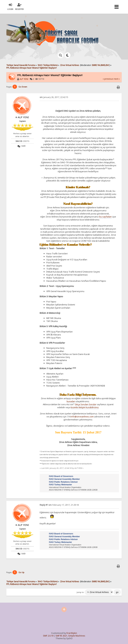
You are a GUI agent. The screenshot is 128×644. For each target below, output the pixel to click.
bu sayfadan (105, 217)
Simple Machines (77, 636)
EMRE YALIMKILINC (101, 65)
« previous (108, 79)
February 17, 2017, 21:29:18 (59, 505)
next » (117, 79)
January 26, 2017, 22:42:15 (54, 97)
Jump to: (80, 592)
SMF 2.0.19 (48, 636)
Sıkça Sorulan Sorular (85, 404)
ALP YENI (24, 79)
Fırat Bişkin (72, 633)
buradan (71, 401)
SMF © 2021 (61, 636)
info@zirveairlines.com (82, 417)
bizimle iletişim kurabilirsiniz (85, 407)
